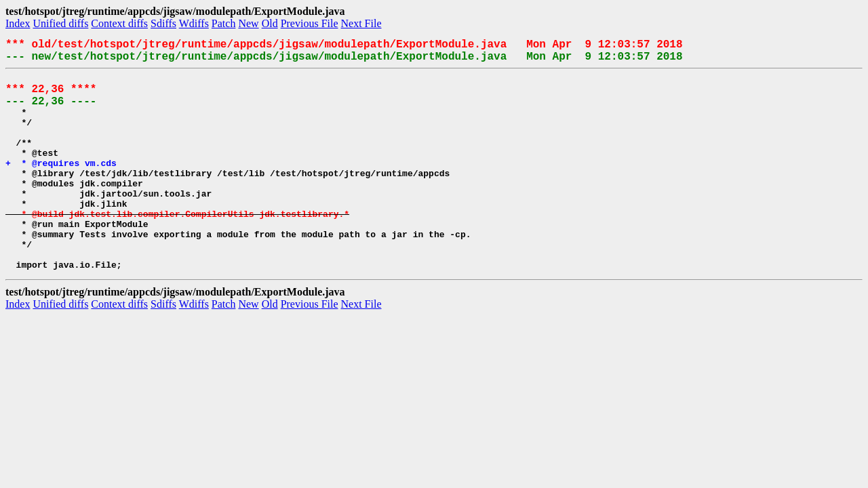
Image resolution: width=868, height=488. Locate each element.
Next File (361, 23)
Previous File (310, 23)
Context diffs (119, 23)
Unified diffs (60, 23)
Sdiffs (163, 23)
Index (18, 23)
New (248, 23)
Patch (224, 23)
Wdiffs (194, 23)
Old (270, 23)
